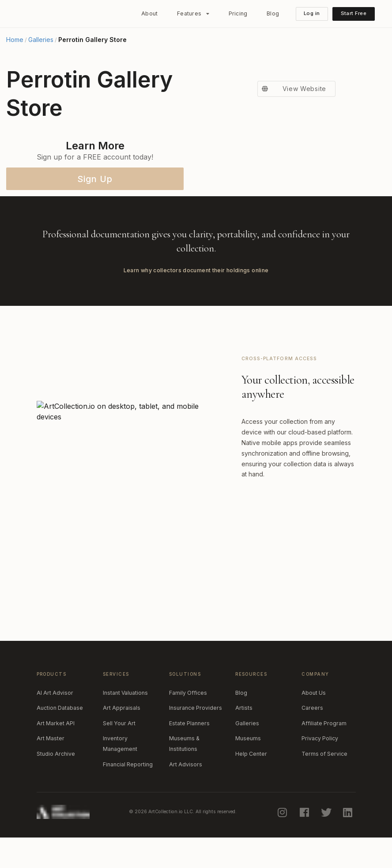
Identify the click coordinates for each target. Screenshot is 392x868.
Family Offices (188, 726)
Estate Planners (189, 756)
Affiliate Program (324, 756)
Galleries (41, 40)
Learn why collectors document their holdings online (196, 303)
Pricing (238, 13)
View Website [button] (292, 216)
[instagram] (283, 845)
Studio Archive (56, 787)
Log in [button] (312, 13)
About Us (314, 726)
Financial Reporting (128, 798)
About (149, 13)
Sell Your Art (119, 756)
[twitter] (327, 845)
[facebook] (305, 845)
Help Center (251, 787)
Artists (244, 741)
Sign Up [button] (95, 179)
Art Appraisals (122, 741)
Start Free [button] (354, 13)
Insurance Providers (196, 741)
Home (15, 40)
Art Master (51, 772)
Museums (248, 772)
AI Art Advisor (55, 726)
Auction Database (60, 741)
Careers (312, 741)
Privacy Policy (320, 772)
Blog (273, 13)
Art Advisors (186, 798)
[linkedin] (349, 845)
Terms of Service (324, 787)
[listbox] (193, 14)
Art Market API (56, 756)
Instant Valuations (125, 726)
